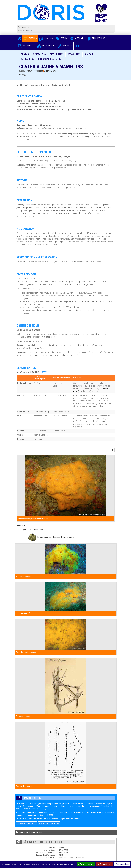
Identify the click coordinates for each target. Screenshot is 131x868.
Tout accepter (86, 864)
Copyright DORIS (46, 815)
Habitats (46, 39)
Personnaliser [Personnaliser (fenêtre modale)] (122, 864)
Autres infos (27, 59)
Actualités (26, 46)
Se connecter (24, 27)
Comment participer (27, 823)
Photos (25, 54)
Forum (61, 38)
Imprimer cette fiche (29, 832)
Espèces (30, 38)
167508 (44, 372)
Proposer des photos (49, 823)
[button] (77, 46)
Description (74, 54)
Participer (65, 46)
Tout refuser (104, 864)
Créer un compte (25, 30)
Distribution (57, 54)
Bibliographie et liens (50, 59)
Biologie (89, 54)
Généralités (39, 54)
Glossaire (77, 38)
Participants (46, 46)
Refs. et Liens (96, 38)
